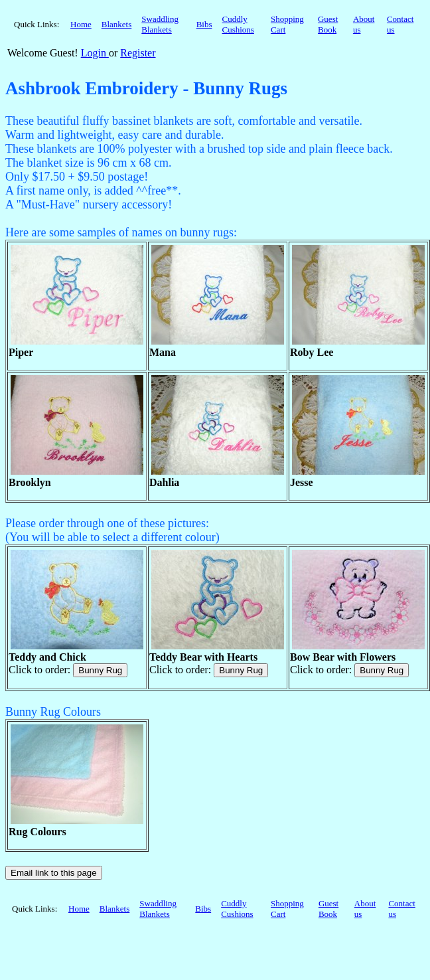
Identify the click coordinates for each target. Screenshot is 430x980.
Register (138, 53)
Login (95, 53)
